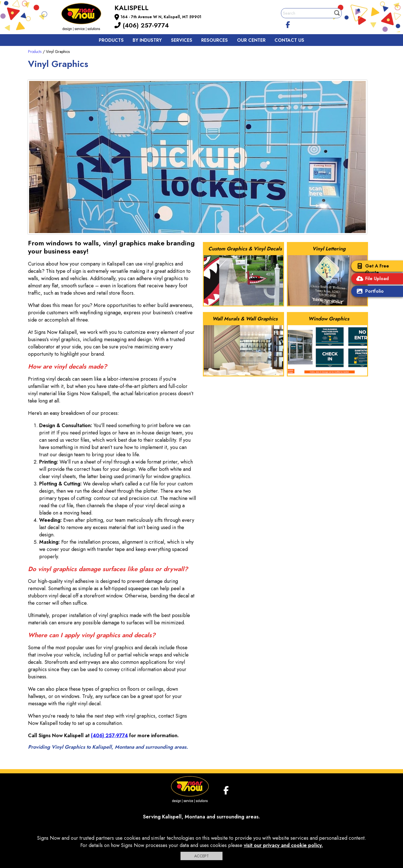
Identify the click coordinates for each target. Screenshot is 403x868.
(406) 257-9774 (142, 25)
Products (111, 40)
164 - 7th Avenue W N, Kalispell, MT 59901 (161, 17)
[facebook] (288, 24)
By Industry (147, 40)
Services (182, 40)
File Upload (371, 279)
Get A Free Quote (372, 269)
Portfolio (369, 292)
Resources (215, 40)
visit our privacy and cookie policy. (283, 845)
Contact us (289, 40)
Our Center (251, 40)
